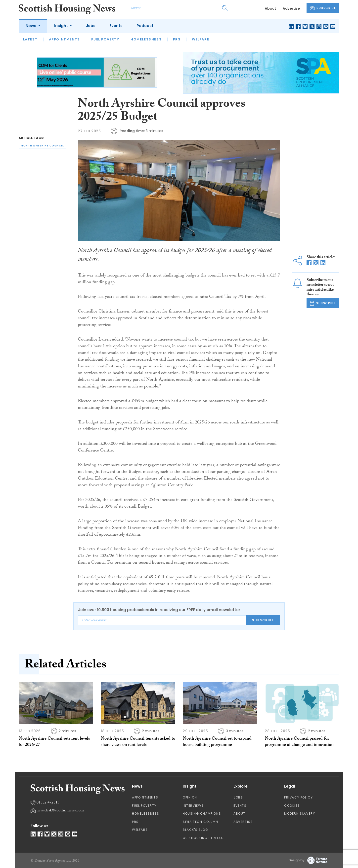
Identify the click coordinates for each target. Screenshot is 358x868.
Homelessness (146, 39)
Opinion (190, 797)
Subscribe (263, 620)
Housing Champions (202, 814)
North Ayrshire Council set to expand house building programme (217, 742)
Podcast (145, 26)
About (270, 8)
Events (116, 26)
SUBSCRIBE (323, 8)
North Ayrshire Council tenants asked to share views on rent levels (138, 742)
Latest (30, 39)
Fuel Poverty (105, 39)
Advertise (291, 8)
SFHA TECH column (201, 822)
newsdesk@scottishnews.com (60, 811)
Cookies (292, 806)
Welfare (201, 39)
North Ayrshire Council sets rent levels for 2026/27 (54, 742)
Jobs (91, 26)
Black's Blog (195, 830)
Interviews (193, 806)
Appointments (65, 39)
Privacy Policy (298, 797)
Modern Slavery (300, 814)
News (31, 26)
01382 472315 (48, 803)
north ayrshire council (42, 146)
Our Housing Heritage (204, 838)
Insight (62, 26)
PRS (177, 39)
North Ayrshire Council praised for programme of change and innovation (299, 742)
